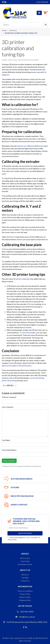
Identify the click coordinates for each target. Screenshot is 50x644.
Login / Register (42, 2)
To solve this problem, (28, 333)
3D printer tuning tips (22, 279)
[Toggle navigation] (39, 13)
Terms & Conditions (32, 537)
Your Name (6, 440)
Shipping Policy (25, 600)
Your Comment (8, 407)
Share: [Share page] (9, 385)
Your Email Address (9, 450)
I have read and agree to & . (24, 538)
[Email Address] (25, 528)
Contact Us (25, 581)
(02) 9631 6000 (27, 612)
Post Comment (9, 461)
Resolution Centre (25, 564)
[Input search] (23, 25)
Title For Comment (9, 397)
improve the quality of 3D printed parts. (17, 366)
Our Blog (25, 578)
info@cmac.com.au (27, 617)
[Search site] (46, 25)
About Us (25, 575)
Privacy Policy (12, 540)
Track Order (25, 561)
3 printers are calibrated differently (29, 146)
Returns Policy (25, 597)
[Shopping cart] (45, 13)
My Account (25, 558)
